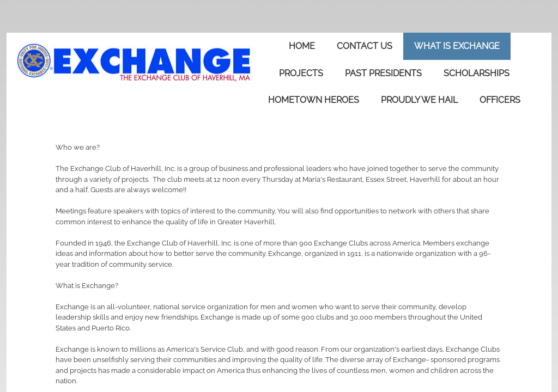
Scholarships (477, 73)
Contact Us (365, 46)
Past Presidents (383, 73)
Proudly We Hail (419, 100)
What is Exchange (457, 46)
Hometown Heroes (314, 100)
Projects (301, 73)
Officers (500, 100)
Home (302, 46)
